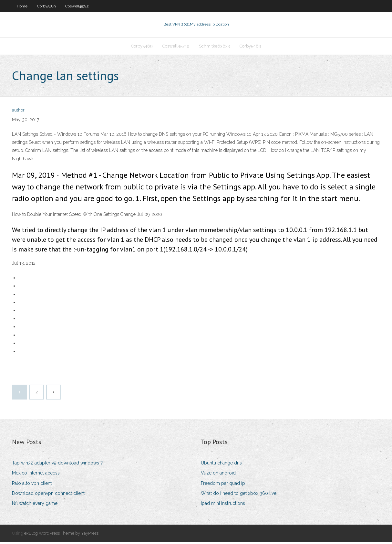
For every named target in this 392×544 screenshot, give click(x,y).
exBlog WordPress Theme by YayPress (61, 535)
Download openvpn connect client (48, 495)
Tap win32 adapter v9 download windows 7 (57, 465)
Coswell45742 (77, 6)
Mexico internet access (36, 475)
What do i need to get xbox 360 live (239, 495)
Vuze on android (218, 475)
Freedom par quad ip (223, 485)
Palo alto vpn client (32, 485)
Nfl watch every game (35, 505)
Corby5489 (46, 6)
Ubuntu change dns (221, 465)
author (18, 112)
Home (22, 6)
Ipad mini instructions (223, 505)
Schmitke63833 (214, 47)
